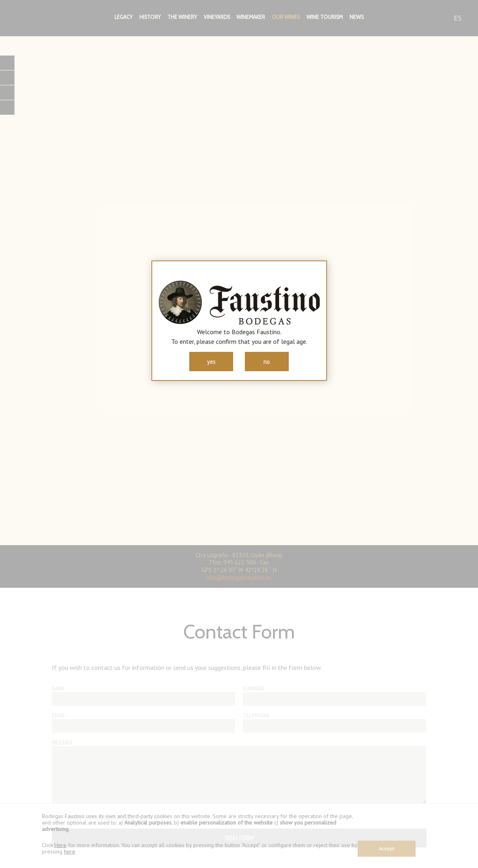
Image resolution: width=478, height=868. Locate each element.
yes (211, 362)
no (267, 362)
